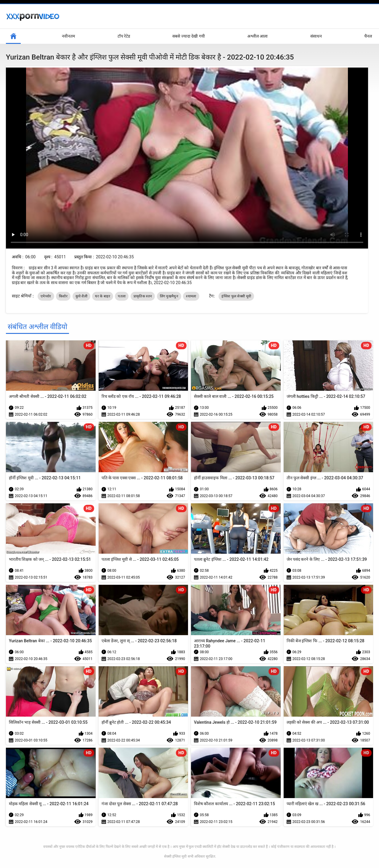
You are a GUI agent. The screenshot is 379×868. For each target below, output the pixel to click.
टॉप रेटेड (124, 36)
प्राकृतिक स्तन (143, 296)
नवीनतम (68, 36)
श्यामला (191, 296)
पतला (122, 296)
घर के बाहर (102, 296)
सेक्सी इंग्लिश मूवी (175, 856)
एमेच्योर (46, 296)
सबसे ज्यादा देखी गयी (188, 36)
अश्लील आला (257, 36)
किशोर (63, 296)
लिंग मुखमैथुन (169, 296)
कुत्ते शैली (81, 296)
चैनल (368, 36)
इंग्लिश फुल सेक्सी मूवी (236, 296)
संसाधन (316, 36)
